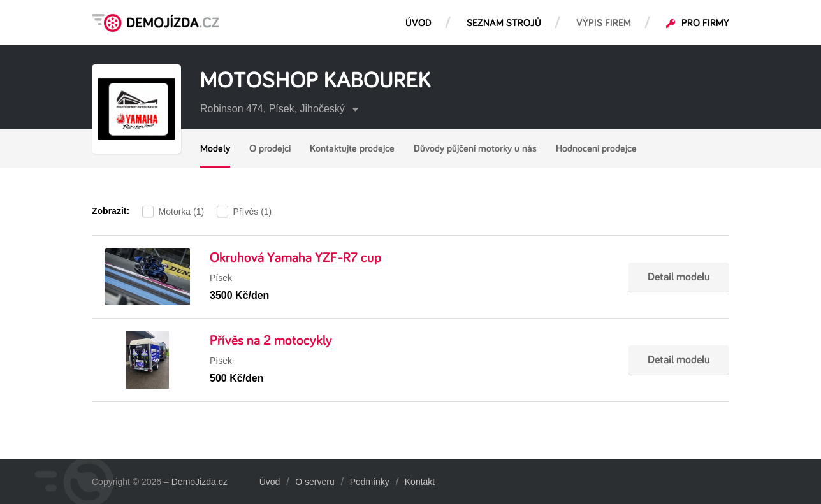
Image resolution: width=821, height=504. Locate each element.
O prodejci (270, 148)
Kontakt (420, 482)
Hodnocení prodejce (596, 148)
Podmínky (370, 482)
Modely (215, 148)
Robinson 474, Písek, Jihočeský (279, 109)
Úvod (270, 482)
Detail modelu (679, 277)
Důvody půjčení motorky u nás (475, 148)
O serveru (315, 482)
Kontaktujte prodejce (352, 148)
